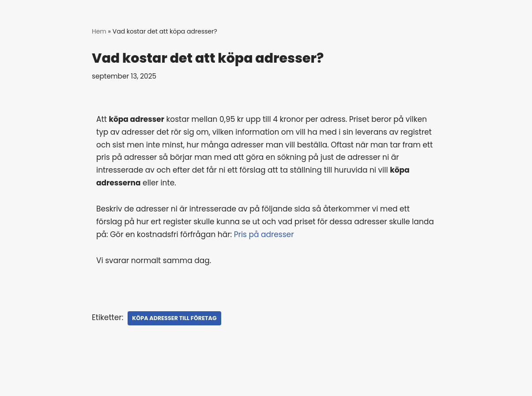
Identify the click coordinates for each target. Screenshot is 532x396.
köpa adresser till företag (174, 318)
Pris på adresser (265, 234)
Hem (99, 31)
